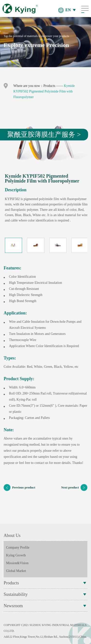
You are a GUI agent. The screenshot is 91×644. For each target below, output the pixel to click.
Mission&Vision (17, 563)
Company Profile (18, 547)
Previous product (19, 488)
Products (49, 86)
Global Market (16, 571)
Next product (74, 488)
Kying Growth (16, 555)
